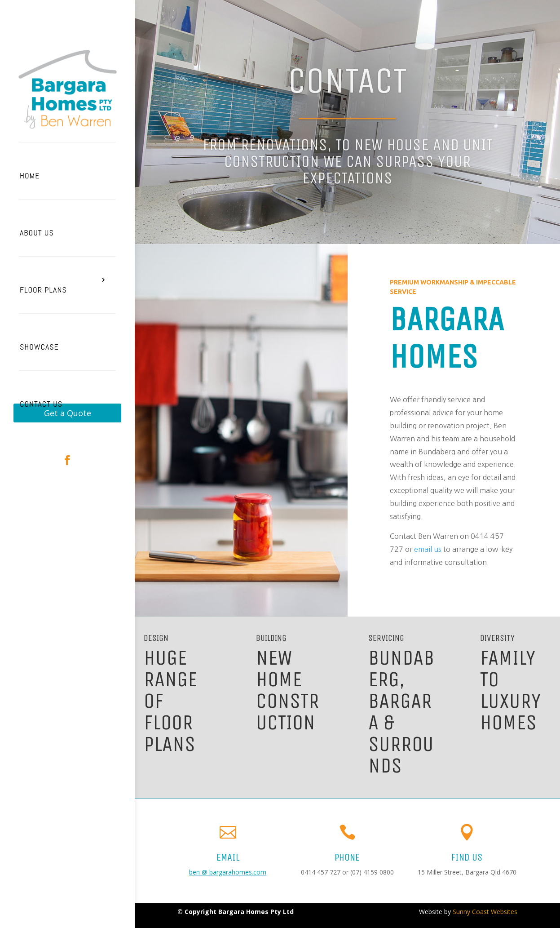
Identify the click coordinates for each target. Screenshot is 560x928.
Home (30, 175)
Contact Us (41, 404)
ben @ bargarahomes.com (228, 872)
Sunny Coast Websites (485, 912)
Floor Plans (43, 290)
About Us (37, 233)
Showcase (39, 347)
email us (428, 549)
